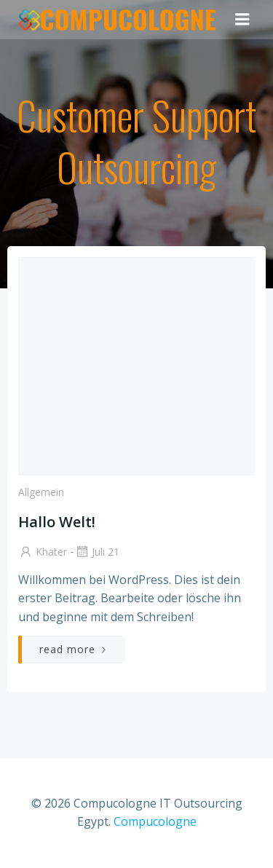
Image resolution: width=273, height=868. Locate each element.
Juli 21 (97, 552)
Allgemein (41, 492)
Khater (43, 552)
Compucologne (155, 821)
